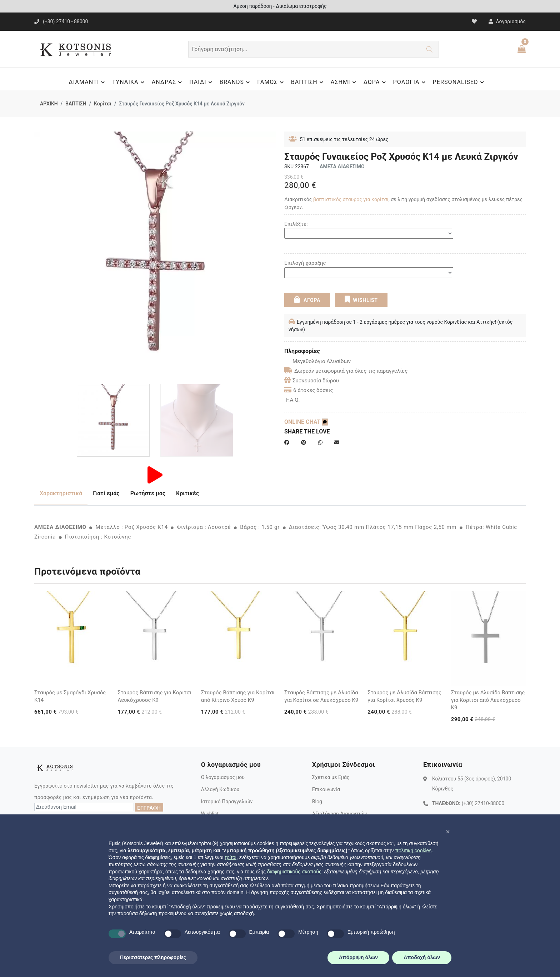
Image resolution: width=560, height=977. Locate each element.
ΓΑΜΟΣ (271, 82)
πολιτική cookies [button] (413, 850)
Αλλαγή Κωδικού (220, 789)
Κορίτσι (103, 104)
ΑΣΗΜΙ (344, 82)
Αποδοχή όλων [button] (422, 957)
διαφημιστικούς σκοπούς (294, 872)
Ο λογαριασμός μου (223, 777)
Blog (317, 802)
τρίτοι (231, 857)
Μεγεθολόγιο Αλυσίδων (317, 361)
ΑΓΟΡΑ (307, 299)
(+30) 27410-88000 (483, 803)
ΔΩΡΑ (376, 82)
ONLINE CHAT (306, 422)
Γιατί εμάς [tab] (106, 493)
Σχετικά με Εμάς (331, 777)
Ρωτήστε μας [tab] (148, 493)
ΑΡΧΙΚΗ (49, 104)
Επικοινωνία (326, 789)
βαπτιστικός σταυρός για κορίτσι (351, 199)
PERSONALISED (459, 82)
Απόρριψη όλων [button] (358, 957)
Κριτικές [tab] (187, 493)
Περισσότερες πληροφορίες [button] (153, 957)
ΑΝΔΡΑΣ (168, 82)
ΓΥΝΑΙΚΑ (129, 82)
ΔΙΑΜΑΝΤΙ (88, 82)
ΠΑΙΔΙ (202, 82)
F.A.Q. (293, 400)
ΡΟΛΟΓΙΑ (410, 82)
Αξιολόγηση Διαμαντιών (340, 814)
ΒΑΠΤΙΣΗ (308, 82)
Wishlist (210, 814)
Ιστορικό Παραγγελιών (227, 802)
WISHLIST (361, 299)
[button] (448, 832)
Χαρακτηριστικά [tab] (61, 493)
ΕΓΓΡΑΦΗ (149, 808)
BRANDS (236, 82)
